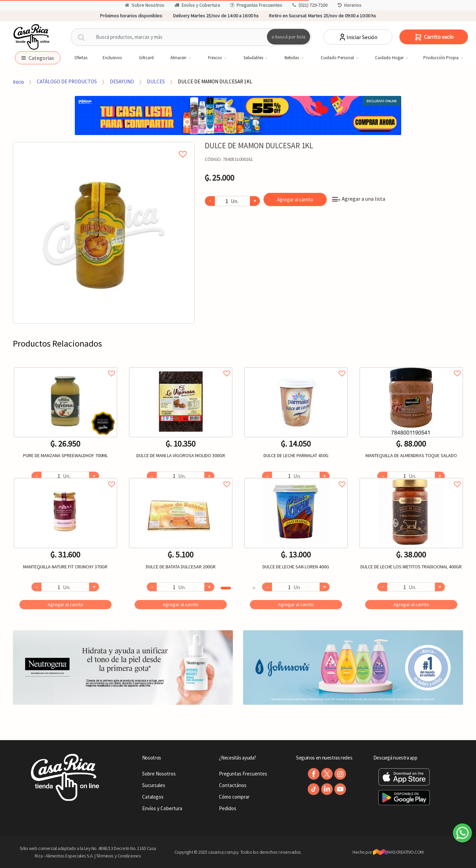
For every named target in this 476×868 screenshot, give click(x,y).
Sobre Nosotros (144, 5)
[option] (104, 233)
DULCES (156, 81)
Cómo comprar (234, 797)
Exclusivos (109, 58)
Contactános (233, 785)
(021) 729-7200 (310, 5)
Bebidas (289, 58)
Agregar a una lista (359, 199)
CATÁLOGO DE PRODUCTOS (67, 81)
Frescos (212, 58)
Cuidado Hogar (386, 58)
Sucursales (154, 785)
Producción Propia (438, 58)
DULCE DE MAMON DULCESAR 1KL (215, 81)
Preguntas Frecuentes (256, 5)
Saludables (250, 58)
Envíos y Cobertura (197, 5)
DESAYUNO (122, 81)
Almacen (175, 58)
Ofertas (78, 58)
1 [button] (226, 588)
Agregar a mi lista (104, 147)
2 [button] (254, 588)
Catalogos (153, 797)
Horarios (350, 5)
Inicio (19, 81)
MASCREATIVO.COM (398, 852)
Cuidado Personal (334, 58)
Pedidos (228, 808)
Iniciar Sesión (358, 37)
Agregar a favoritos (65, 366)
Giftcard (143, 58)
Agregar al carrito (295, 199)
